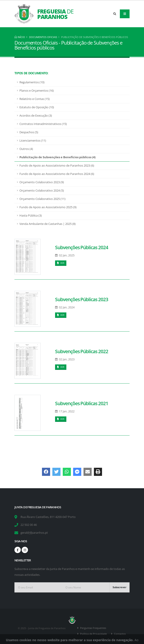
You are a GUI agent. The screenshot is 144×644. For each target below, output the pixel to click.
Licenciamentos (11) (33, 141)
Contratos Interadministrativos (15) (43, 124)
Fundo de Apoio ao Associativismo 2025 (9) (48, 207)
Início (20, 37)
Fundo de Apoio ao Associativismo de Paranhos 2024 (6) (57, 174)
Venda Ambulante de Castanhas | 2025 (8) (48, 224)
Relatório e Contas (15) (35, 99)
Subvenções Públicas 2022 (82, 351)
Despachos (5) (29, 132)
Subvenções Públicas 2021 (82, 403)
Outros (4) (26, 149)
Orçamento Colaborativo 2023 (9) (42, 182)
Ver (61, 263)
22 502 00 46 (29, 525)
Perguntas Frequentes (93, 628)
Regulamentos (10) (32, 82)
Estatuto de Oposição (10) (37, 107)
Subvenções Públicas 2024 (82, 247)
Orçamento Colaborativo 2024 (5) (42, 191)
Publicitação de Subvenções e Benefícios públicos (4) (57, 157)
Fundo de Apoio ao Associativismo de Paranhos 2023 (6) (57, 166)
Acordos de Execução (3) (36, 116)
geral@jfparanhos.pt (34, 533)
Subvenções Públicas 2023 (82, 299)
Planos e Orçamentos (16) (37, 91)
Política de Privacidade (93, 634)
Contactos (120, 634)
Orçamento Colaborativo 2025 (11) (42, 199)
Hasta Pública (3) (31, 216)
